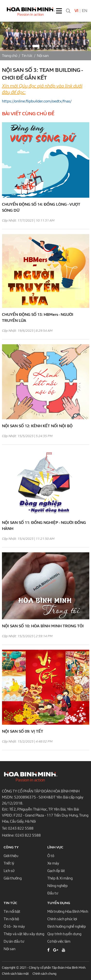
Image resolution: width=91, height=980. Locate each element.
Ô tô (51, 856)
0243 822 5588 (21, 828)
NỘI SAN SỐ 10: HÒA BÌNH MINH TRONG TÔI (43, 626)
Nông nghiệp (58, 886)
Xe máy (53, 863)
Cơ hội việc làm (59, 941)
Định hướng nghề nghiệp (67, 926)
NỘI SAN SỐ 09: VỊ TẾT (23, 731)
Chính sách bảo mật (15, 974)
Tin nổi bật (12, 912)
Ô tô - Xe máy (14, 926)
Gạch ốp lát (56, 871)
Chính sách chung (44, 974)
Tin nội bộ (11, 919)
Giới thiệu (11, 856)
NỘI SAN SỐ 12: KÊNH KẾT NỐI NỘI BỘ (37, 426)
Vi (76, 11)
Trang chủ (10, 56)
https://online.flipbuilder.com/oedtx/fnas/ (37, 101)
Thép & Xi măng (60, 878)
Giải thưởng (13, 878)
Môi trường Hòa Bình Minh (68, 912)
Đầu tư (53, 893)
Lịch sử (9, 871)
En (85, 11)
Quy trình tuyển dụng (64, 934)
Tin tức (27, 56)
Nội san (43, 56)
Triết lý (9, 863)
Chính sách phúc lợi (62, 919)
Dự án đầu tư (14, 941)
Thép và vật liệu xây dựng (24, 934)
